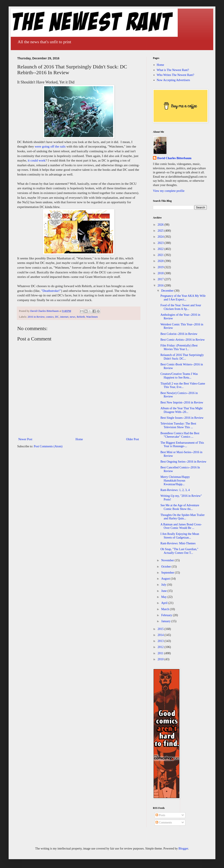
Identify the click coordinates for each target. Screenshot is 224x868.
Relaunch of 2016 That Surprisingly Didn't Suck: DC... (182, 357)
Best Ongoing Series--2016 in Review (183, 462)
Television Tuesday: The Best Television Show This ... (178, 425)
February (167, 615)
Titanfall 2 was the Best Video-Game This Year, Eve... (183, 385)
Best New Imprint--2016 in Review (182, 402)
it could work (37, 160)
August (166, 579)
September (168, 573)
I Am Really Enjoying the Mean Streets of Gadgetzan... (180, 536)
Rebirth (81, 317)
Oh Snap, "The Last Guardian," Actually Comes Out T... (179, 551)
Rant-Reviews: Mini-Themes (178, 543)
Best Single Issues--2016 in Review (182, 418)
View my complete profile (169, 191)
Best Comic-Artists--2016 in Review (183, 340)
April (165, 603)
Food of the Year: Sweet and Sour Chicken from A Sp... (181, 307)
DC (57, 317)
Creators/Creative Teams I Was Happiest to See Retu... (179, 376)
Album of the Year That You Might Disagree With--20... (182, 410)
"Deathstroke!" (51, 291)
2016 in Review (36, 317)
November (168, 560)
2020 (161, 261)
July (164, 585)
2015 (161, 629)
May (164, 597)
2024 (161, 237)
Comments (164, 823)
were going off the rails (50, 146)
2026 (161, 225)
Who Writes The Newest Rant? (176, 75)
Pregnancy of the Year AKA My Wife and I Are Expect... (183, 298)
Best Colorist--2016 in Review (179, 334)
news (73, 317)
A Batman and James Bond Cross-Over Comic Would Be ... (181, 526)
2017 (161, 279)
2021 (161, 255)
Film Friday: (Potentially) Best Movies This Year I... (179, 347)
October (166, 567)
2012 (161, 647)
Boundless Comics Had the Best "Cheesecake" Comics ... (180, 435)
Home (79, 439)
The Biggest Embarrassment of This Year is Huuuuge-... (182, 445)
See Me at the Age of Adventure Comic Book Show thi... (180, 507)
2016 (161, 285)
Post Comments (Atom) (48, 446)
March (165, 609)
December (168, 291)
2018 (161, 273)
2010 (161, 659)
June (164, 591)
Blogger (183, 849)
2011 (161, 653)
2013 (161, 641)
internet (64, 317)
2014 (161, 635)
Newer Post (25, 439)
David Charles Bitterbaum (174, 158)
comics (50, 317)
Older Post (133, 439)
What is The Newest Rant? (173, 70)
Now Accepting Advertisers (173, 80)
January (166, 621)
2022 (161, 249)
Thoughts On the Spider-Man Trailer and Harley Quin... (183, 517)
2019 (161, 267)
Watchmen (92, 317)
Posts (160, 815)
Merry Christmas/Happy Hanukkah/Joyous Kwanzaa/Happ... (175, 481)
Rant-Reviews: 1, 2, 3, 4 (175, 490)
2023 (161, 243)
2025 (161, 231)
